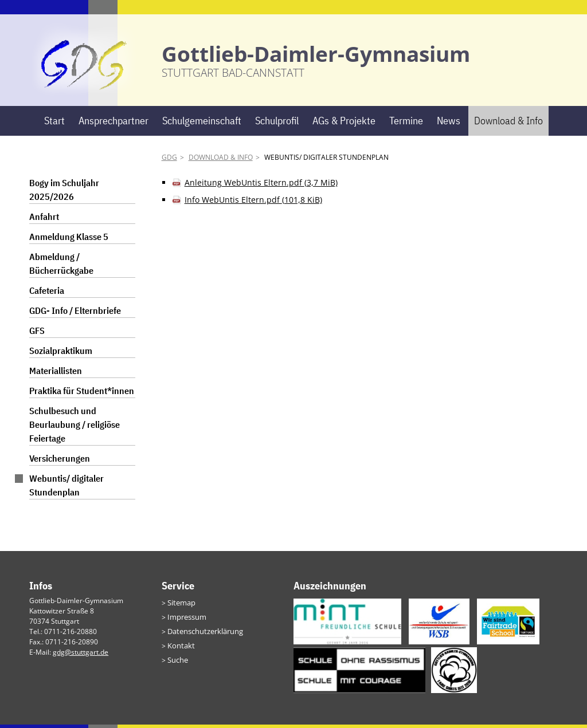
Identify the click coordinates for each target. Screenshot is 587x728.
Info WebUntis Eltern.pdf (253, 204)
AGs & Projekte (344, 124)
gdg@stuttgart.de (81, 656)
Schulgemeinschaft (202, 124)
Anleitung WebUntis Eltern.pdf (261, 186)
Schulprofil (277, 124)
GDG (169, 161)
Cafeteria (47, 294)
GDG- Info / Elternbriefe (75, 314)
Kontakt (179, 647)
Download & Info (508, 124)
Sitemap (181, 606)
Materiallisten (56, 375)
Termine (406, 124)
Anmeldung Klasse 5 (69, 241)
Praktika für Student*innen (82, 395)
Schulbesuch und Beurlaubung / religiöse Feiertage (75, 428)
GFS (37, 335)
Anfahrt (44, 221)
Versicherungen (60, 462)
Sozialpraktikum (61, 355)
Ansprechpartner (114, 124)
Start (54, 124)
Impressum (185, 619)
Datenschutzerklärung (203, 633)
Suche (177, 661)
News (449, 124)
